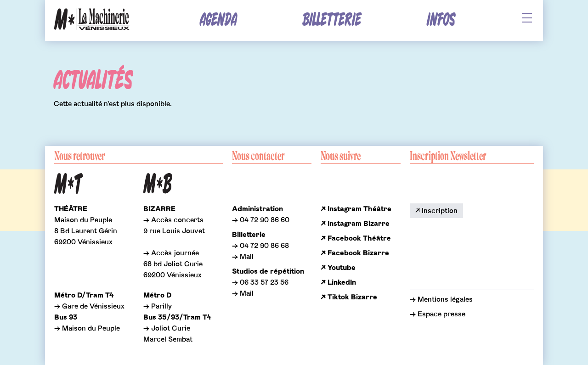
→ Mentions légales (441, 299)
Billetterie (332, 20)
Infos (441, 20)
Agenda (218, 20)
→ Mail (243, 257)
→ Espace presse (438, 314)
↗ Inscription (436, 211)
